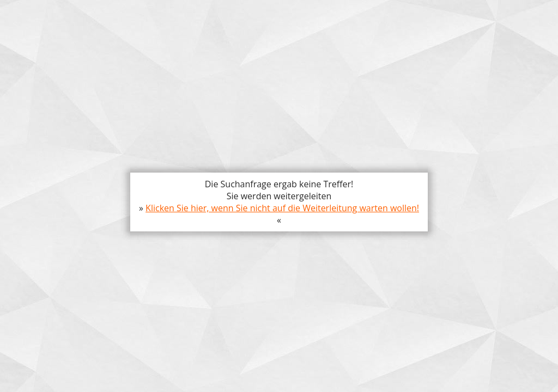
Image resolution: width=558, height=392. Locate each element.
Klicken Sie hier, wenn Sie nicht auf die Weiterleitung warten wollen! (282, 208)
